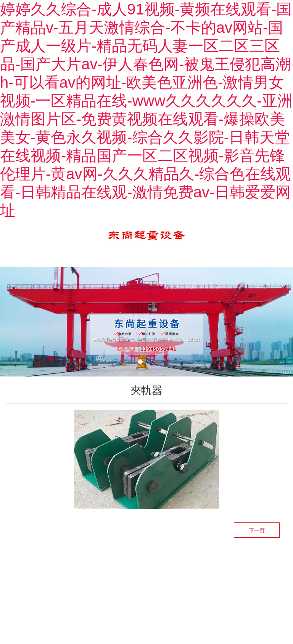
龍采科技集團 (158, 564)
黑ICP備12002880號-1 (210, 564)
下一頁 (257, 530)
